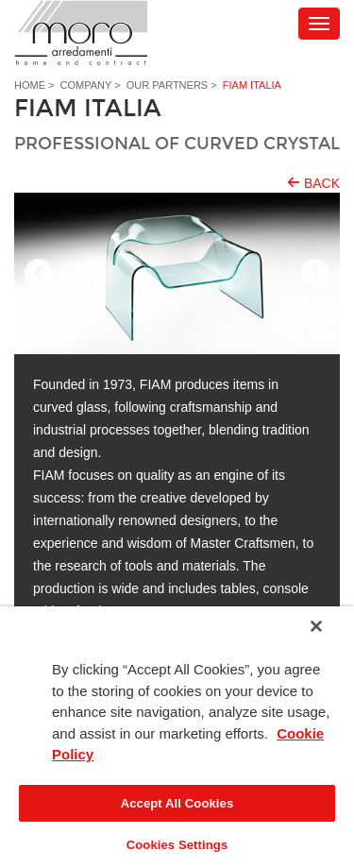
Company (86, 85)
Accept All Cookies (177, 803)
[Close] (316, 626)
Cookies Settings (177, 845)
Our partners (167, 85)
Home (30, 85)
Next (315, 274)
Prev (39, 274)
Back (322, 183)
